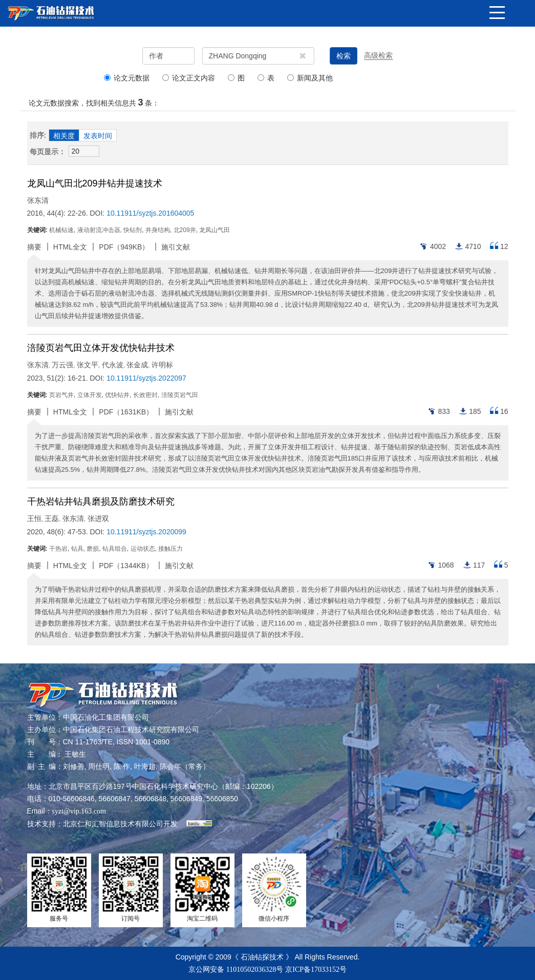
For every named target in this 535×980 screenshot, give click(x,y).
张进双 (98, 518)
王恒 (34, 518)
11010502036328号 (255, 969)
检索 (344, 56)
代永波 (113, 365)
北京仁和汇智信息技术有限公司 (113, 824)
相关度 (64, 136)
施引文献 (176, 247)
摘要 (34, 247)
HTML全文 (70, 247)
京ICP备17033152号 (316, 969)
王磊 (52, 518)
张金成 (137, 365)
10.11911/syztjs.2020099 (146, 532)
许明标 (162, 365)
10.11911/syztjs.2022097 (146, 378)
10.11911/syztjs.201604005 (150, 213)
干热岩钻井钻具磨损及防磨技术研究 (101, 502)
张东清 (38, 200)
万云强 (62, 365)
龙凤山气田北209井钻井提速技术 (95, 183)
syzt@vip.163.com (79, 811)
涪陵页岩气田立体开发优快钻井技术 (101, 348)
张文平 (88, 365)
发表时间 (98, 136)
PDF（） (124, 247)
